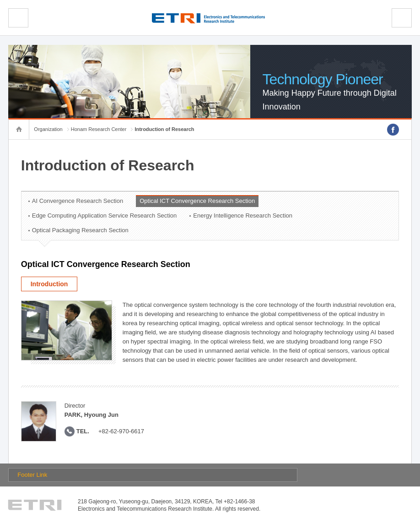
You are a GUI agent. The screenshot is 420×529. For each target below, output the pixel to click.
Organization (48, 129)
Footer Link (32, 475)
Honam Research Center (99, 129)
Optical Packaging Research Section (80, 230)
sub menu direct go (0, 0)
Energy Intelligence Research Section (243, 215)
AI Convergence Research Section (78, 201)
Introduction (49, 284)
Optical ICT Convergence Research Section (197, 201)
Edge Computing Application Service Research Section (105, 215)
